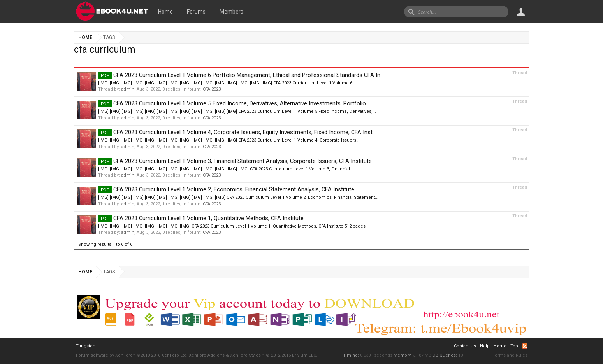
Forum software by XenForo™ (132, 355)
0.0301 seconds (376, 355)
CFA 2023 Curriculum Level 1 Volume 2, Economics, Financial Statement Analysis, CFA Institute (226, 189)
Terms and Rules (510, 355)
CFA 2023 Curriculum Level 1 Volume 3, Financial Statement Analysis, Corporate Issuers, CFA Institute (235, 161)
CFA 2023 (212, 89)
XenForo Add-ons (207, 355)
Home (165, 12)
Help (485, 346)
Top (514, 346)
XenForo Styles (245, 355)
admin (128, 89)
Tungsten (86, 346)
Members (231, 12)
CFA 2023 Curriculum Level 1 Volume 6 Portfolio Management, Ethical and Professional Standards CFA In (239, 75)
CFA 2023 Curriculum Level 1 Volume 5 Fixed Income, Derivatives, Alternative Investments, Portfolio (232, 103)
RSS (525, 346)
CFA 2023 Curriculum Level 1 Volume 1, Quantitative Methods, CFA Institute (201, 218)
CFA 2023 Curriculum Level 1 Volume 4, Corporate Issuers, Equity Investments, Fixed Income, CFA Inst (235, 132)
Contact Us (465, 346)
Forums (196, 12)
